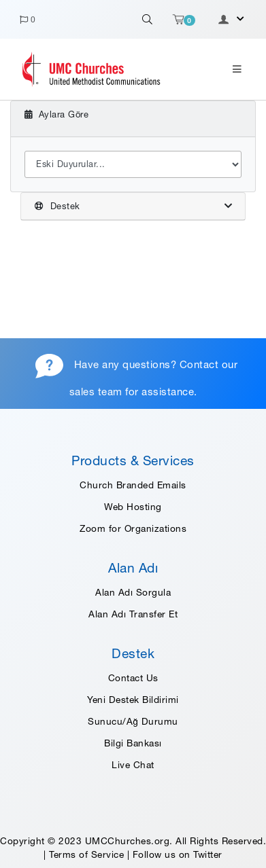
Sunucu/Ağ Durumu (133, 721)
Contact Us (133, 678)
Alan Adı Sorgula (133, 592)
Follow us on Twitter (178, 854)
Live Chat (133, 765)
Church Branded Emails (133, 485)
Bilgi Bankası (133, 743)
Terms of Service (86, 854)
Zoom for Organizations (133, 528)
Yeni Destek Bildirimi (133, 700)
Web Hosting (133, 507)
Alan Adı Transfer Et (133, 614)
